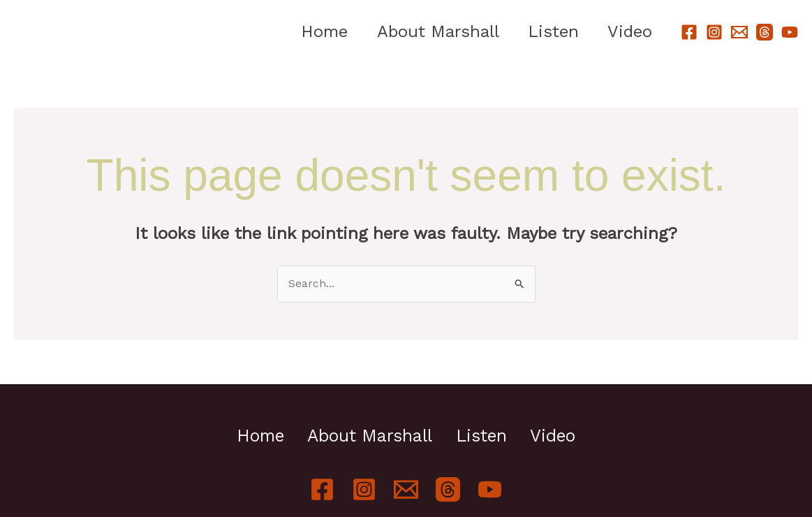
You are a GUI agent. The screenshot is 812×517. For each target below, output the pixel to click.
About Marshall (426, 31)
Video (628, 31)
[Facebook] (689, 32)
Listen (546, 31)
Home (308, 31)
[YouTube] (790, 32)
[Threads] (765, 32)
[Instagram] (714, 32)
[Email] (739, 32)
